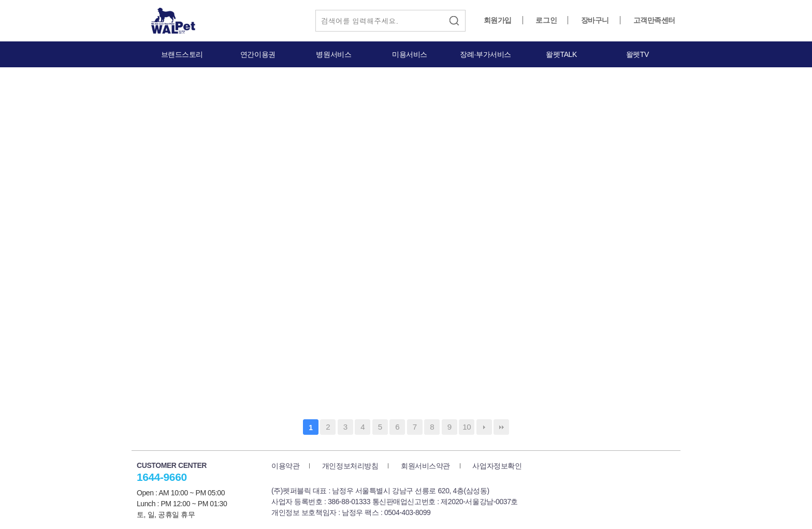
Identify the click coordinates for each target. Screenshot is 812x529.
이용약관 (285, 466)
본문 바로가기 (0, 0)
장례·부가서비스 (485, 54)
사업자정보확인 (497, 466)
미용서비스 (410, 54)
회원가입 (498, 20)
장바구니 (595, 20)
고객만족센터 (654, 20)
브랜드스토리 (182, 54)
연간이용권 (258, 54)
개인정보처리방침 (350, 466)
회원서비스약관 (425, 466)
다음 (484, 427)
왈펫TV (637, 54)
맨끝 (501, 427)
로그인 (546, 20)
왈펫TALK (561, 54)
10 (467, 427)
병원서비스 (334, 54)
